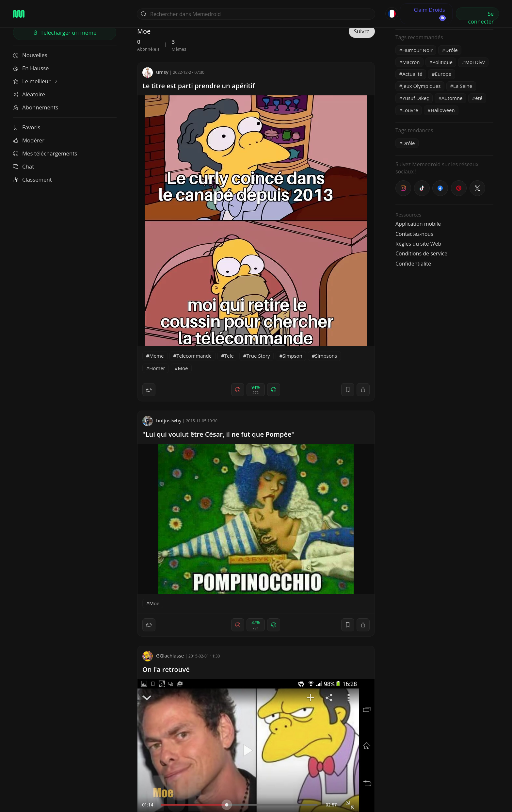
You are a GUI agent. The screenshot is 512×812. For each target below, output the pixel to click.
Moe (183, 368)
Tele (229, 356)
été (479, 98)
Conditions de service (421, 253)
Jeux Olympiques (421, 86)
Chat (24, 166)
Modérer (29, 140)
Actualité (412, 74)
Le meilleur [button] (36, 81)
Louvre (410, 110)
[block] (363, 390)
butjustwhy (162, 420)
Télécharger (65, 32)
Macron (411, 62)
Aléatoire (29, 94)
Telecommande (194, 356)
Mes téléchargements (45, 153)
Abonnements (36, 107)
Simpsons (326, 356)
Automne (452, 98)
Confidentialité (413, 264)
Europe (443, 74)
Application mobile (418, 224)
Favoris (27, 127)
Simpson (292, 356)
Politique (442, 62)
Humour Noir (417, 50)
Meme (156, 356)
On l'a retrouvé (166, 669)
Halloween (443, 110)
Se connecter (481, 15)
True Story (258, 356)
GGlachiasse (163, 656)
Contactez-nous (414, 234)
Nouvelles (30, 55)
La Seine (463, 86)
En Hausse (31, 68)
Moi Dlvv (475, 62)
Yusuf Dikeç (416, 98)
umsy (155, 72)
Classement (32, 179)
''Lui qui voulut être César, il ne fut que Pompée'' (218, 434)
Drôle (452, 50)
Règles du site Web (418, 244)
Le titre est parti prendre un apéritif (199, 86)
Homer (157, 368)
